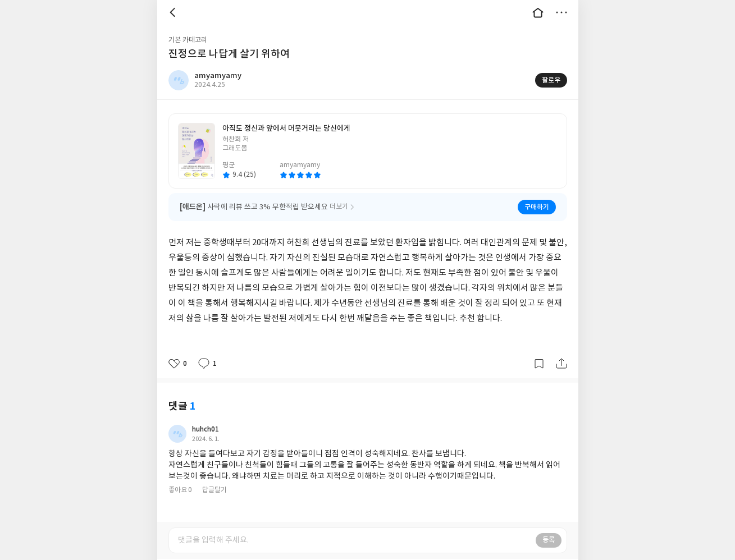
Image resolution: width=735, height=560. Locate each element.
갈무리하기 (539, 364)
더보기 (561, 12)
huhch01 (206, 429)
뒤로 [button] (174, 12)
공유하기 (561, 364)
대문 (538, 12)
